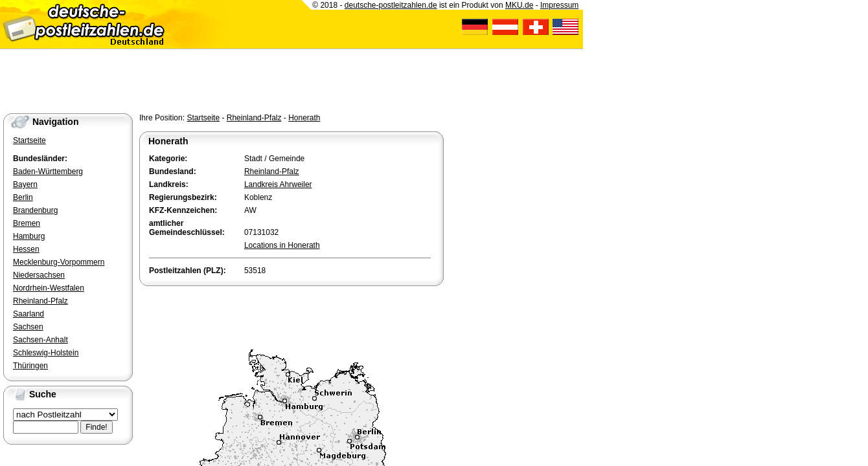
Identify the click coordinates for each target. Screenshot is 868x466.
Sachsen (28, 327)
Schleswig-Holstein (46, 353)
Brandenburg (35, 210)
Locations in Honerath (282, 245)
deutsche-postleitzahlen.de (391, 5)
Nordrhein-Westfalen (49, 288)
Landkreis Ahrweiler (278, 184)
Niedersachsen (39, 275)
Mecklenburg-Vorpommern (59, 262)
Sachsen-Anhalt (40, 340)
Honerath (304, 118)
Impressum (559, 5)
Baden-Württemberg (48, 172)
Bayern (25, 184)
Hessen (26, 249)
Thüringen (30, 366)
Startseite (203, 118)
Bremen (27, 223)
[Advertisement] (291, 315)
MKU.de (519, 5)
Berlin (23, 197)
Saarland (29, 314)
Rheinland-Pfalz (254, 118)
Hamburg (29, 236)
